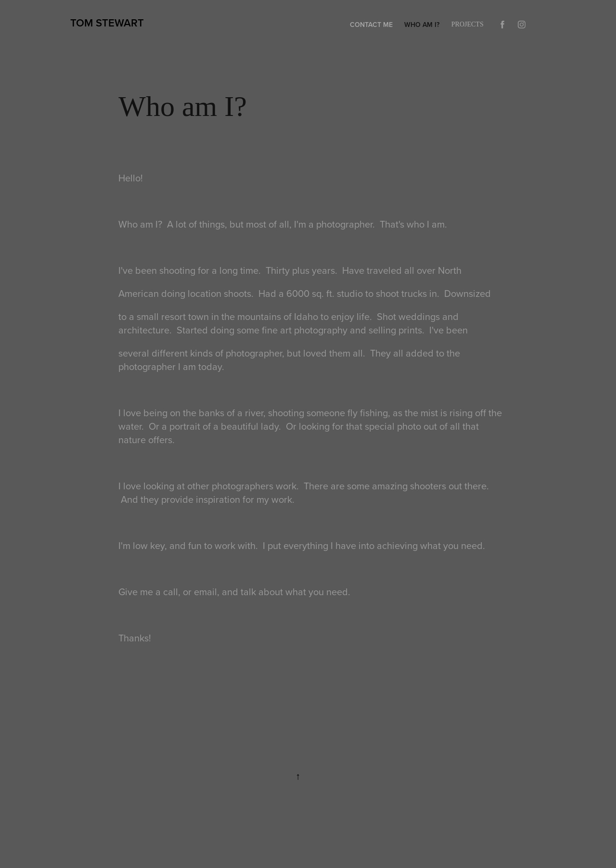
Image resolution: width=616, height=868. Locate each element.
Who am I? (422, 25)
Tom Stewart (107, 23)
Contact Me (371, 25)
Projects (468, 24)
